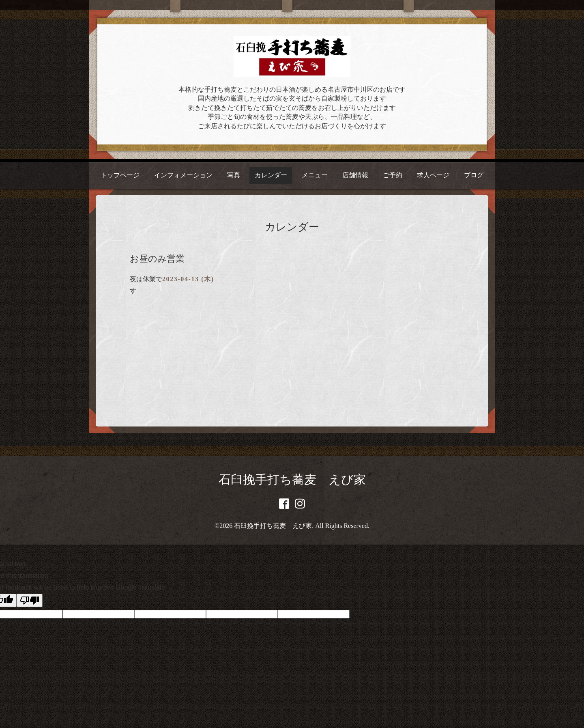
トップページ (120, 175)
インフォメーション (183, 175)
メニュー (315, 175)
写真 (234, 175)
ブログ (474, 175)
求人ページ (433, 175)
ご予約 (393, 175)
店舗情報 (355, 175)
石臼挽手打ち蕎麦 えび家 (292, 479)
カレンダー (271, 175)
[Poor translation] (30, 600)
